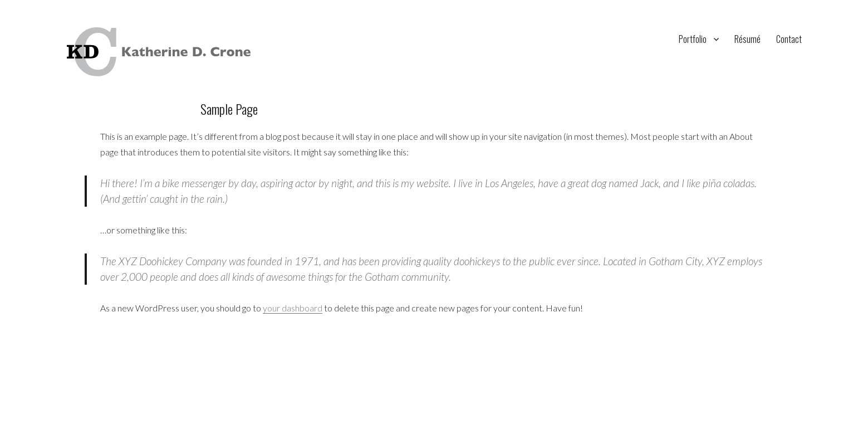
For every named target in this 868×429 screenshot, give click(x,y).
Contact (789, 39)
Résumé (747, 39)
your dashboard (293, 308)
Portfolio (693, 39)
